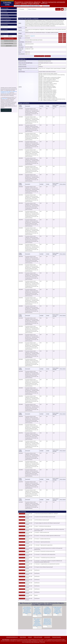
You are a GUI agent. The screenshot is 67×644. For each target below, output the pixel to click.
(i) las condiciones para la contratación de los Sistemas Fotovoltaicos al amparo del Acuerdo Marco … (27, 610)
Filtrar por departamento (6, 19)
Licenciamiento (47, 637)
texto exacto (5, 98)
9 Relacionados (48, 56)
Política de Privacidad (38, 637)
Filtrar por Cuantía (5, 34)
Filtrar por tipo (4, 11)
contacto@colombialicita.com (12, 637)
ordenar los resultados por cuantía (9, 92)
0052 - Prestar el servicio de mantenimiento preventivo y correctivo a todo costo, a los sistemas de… (37, 611)
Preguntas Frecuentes (56, 637)
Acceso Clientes (23, 637)
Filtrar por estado (4, 14)
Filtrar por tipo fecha (5, 16)
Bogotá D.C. (33, 36)
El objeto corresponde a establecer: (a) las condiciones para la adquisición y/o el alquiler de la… (47, 610)
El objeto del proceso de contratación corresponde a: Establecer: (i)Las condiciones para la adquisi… (57, 610)
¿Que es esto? (9, 46)
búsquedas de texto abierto (6, 91)
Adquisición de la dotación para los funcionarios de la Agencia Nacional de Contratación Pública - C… (47, 622)
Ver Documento (22, 514)
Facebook (30, 637)
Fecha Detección (4, 29)
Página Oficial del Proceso (39, 56)
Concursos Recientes (9, 43)
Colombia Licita (7, 4)
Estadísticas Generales (9, 41)
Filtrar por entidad (5, 8)
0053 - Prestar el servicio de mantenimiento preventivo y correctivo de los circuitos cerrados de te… (37, 623)
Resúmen (60, 34)
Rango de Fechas (4, 25)
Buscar (64, 34)
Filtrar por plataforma (5, 22)
